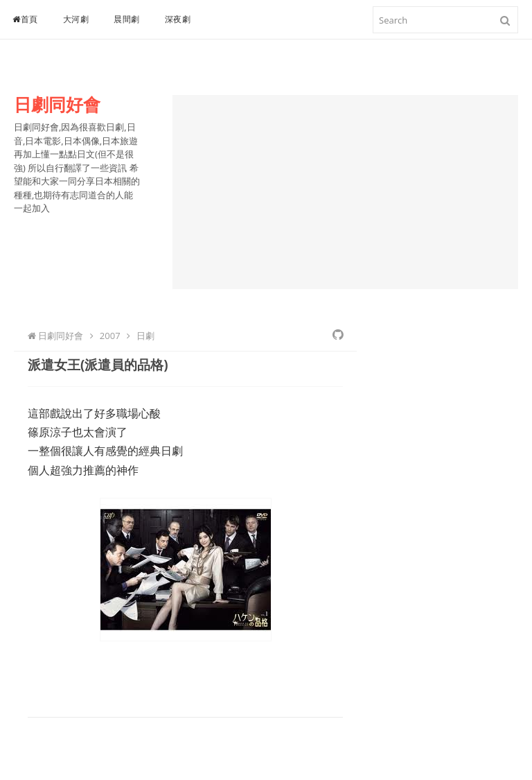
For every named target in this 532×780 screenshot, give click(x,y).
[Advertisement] (345, 192)
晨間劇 (127, 19)
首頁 (25, 19)
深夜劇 (178, 19)
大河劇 (76, 19)
